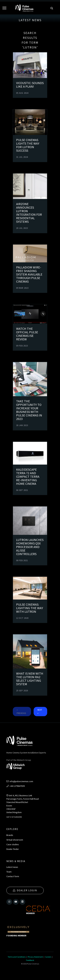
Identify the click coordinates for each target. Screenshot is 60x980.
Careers (48, 957)
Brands (10, 835)
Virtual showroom (15, 840)
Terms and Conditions (17, 957)
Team (9, 872)
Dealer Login (25, 890)
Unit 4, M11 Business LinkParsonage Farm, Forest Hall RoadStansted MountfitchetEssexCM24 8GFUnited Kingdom (23, 804)
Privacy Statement (35, 957)
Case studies (13, 844)
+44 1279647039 (16, 786)
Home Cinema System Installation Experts (26, 753)
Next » (40, 711)
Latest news (12, 867)
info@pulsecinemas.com (20, 781)
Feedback (30, 960)
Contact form (13, 876)
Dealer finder (13, 849)
